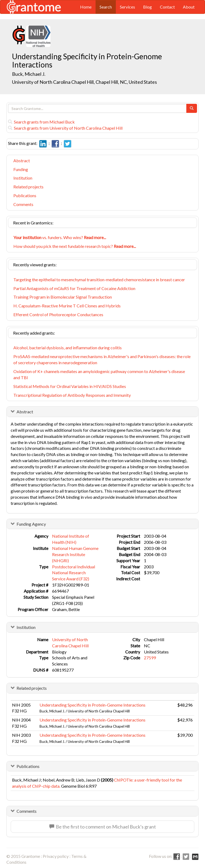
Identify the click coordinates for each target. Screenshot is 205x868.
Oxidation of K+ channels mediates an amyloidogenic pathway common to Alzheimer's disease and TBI (99, 374)
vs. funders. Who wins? (60, 237)
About (189, 7)
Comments (23, 204)
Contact (167, 7)
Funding (21, 169)
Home (86, 7)
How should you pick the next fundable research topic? (75, 246)
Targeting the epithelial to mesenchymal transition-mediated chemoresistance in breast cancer (99, 280)
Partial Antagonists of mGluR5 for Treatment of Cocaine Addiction (74, 288)
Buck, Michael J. (29, 74)
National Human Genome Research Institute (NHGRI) (75, 554)
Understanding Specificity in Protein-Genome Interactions (92, 705)
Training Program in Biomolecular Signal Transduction (63, 297)
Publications (25, 195)
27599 (150, 658)
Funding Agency (31, 524)
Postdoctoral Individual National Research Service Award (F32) (74, 573)
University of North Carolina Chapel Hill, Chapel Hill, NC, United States (84, 82)
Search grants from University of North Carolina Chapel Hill (65, 128)
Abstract (22, 160)
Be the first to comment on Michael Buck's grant (103, 827)
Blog (147, 7)
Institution (23, 178)
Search (106, 7)
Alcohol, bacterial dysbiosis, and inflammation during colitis (68, 348)
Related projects (28, 187)
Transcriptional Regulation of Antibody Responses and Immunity (72, 395)
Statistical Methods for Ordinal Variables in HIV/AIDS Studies (70, 386)
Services (127, 7)
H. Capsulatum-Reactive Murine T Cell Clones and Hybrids (67, 306)
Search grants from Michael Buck (41, 122)
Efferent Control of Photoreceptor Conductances (58, 314)
